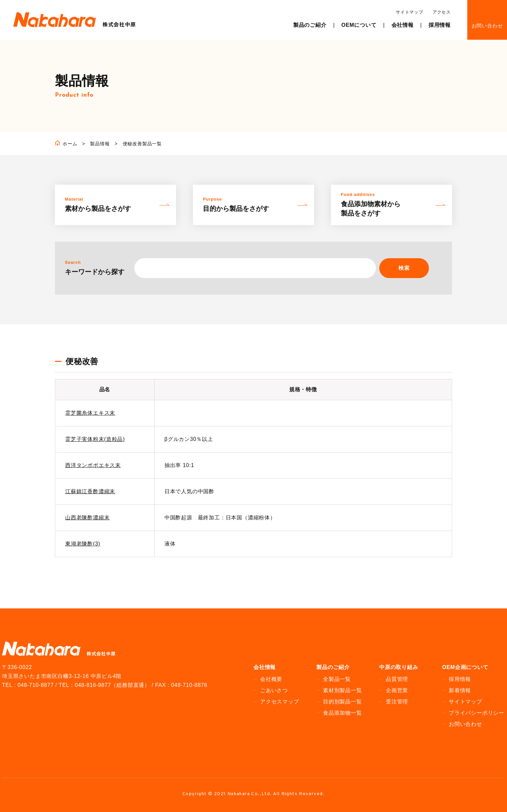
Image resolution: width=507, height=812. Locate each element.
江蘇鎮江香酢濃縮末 (90, 491)
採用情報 (440, 25)
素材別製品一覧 (343, 690)
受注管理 (397, 702)
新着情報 (460, 690)
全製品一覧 (337, 679)
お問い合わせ (487, 26)
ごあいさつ (274, 690)
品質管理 (397, 679)
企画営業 (397, 690)
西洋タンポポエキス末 (93, 465)
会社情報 (403, 25)
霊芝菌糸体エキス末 (90, 413)
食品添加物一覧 (343, 713)
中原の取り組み (399, 667)
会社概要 (271, 679)
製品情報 (100, 144)
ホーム (70, 144)
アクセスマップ (280, 702)
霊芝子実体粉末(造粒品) (95, 439)
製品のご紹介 (310, 25)
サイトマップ (410, 12)
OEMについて (359, 25)
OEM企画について (465, 667)
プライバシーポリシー (477, 713)
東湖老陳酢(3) (83, 544)
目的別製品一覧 (343, 702)
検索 (404, 268)
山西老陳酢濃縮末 (87, 518)
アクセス (442, 12)
